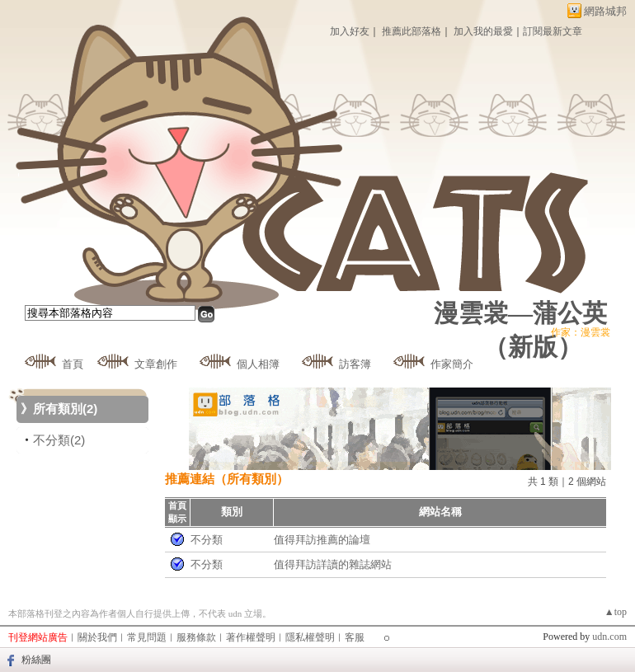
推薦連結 (190, 479)
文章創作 (156, 364)
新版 (533, 347)
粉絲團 (36, 660)
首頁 (73, 364)
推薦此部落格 (412, 31)
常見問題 (147, 637)
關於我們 (97, 637)
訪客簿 (355, 364)
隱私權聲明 (310, 637)
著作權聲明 (251, 637)
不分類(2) (59, 440)
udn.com (609, 637)
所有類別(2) (65, 409)
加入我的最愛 (483, 31)
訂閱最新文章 (553, 31)
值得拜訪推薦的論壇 (322, 540)
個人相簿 (258, 364)
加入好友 (350, 31)
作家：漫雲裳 (581, 332)
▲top (616, 612)
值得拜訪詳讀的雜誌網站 (333, 564)
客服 (355, 637)
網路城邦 (605, 11)
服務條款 (196, 637)
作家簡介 (452, 364)
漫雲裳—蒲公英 (520, 313)
